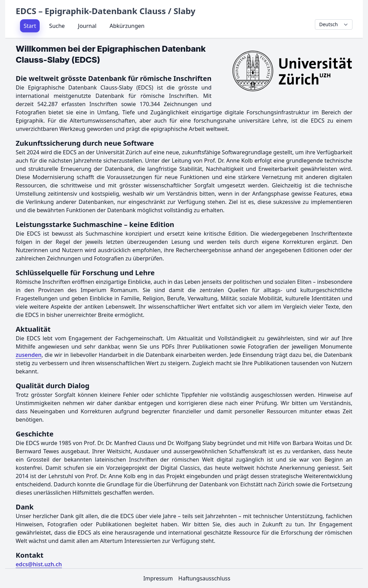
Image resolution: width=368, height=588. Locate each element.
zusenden (29, 355)
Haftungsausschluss (204, 578)
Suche (57, 26)
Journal (87, 26)
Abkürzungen (127, 26)
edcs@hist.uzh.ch (39, 564)
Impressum (158, 578)
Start (30, 26)
